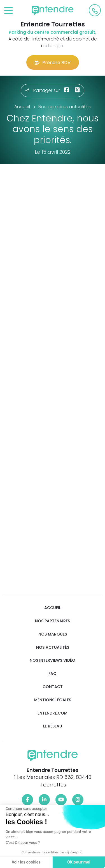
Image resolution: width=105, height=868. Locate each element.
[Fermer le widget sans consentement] (26, 809)
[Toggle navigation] (9, 11)
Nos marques (53, 634)
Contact (53, 687)
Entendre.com (53, 713)
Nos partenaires (53, 621)
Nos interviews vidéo (53, 660)
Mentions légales (53, 700)
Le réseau (53, 726)
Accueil (53, 608)
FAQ (53, 674)
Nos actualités (53, 647)
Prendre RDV (53, 63)
